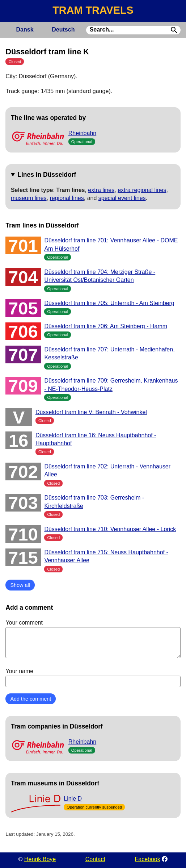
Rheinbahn (82, 133)
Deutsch (63, 30)
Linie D (73, 799)
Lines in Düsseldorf (47, 175)
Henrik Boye (40, 859)
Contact (95, 859)
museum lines (29, 198)
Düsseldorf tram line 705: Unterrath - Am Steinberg (109, 303)
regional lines (67, 198)
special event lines (122, 198)
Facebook (147, 859)
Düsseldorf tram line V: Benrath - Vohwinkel (91, 412)
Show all (20, 585)
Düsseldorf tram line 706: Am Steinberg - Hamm (106, 326)
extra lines (101, 190)
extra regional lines (142, 190)
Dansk (25, 30)
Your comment (93, 639)
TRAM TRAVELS (93, 10)
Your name (93, 677)
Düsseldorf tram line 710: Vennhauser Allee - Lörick (110, 529)
